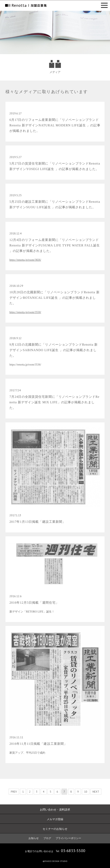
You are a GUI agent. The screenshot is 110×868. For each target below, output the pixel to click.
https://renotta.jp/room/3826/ (25, 260)
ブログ (47, 838)
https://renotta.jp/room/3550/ (25, 312)
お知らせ (34, 838)
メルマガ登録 (55, 819)
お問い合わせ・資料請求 (55, 810)
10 (86, 792)
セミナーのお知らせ (55, 829)
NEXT (96, 792)
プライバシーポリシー (68, 838)
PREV (14, 792)
